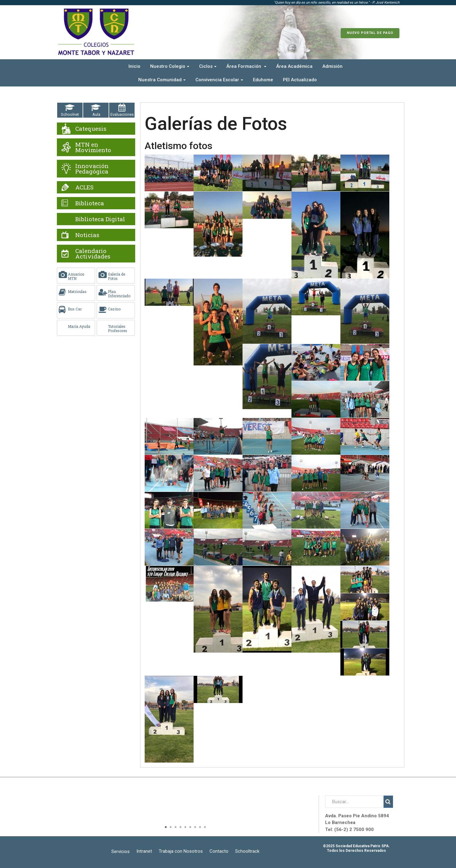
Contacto (219, 851)
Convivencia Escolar (219, 80)
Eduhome (263, 80)
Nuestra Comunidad (162, 80)
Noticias (87, 235)
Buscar (388, 802)
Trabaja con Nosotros (181, 851)
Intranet (144, 851)
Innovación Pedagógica (92, 168)
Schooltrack (247, 851)
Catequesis (91, 128)
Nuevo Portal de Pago (370, 33)
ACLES (84, 187)
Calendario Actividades (93, 253)
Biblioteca (90, 203)
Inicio (134, 66)
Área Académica (294, 66)
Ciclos (208, 66)
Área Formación (246, 66)
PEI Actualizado (300, 80)
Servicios (120, 852)
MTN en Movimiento (93, 147)
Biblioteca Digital (100, 219)
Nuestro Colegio (170, 66)
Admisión (332, 66)
